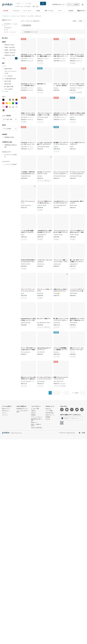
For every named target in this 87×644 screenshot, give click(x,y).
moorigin (40, 176)
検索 (43, 3)
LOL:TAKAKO (41, 352)
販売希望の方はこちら (59, 4)
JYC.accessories (25, 352)
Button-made (73, 205)
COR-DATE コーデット (27, 59)
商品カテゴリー (6, 409)
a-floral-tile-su (41, 264)
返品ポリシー (34, 422)
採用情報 (48, 417)
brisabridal (40, 293)
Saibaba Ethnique (26, 323)
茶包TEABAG (74, 293)
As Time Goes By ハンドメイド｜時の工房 (32, 381)
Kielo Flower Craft (58, 381)
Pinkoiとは (48, 409)
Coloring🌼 (57, 293)
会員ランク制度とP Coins (36, 425)
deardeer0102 (74, 264)
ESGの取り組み (50, 413)
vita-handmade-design (43, 147)
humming (56, 352)
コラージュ (5, 415)
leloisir (23, 235)
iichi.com (48, 419)
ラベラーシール (19, 7)
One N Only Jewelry (43, 117)
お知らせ (33, 413)
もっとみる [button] (5, 91)
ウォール (4, 413)
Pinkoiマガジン (6, 411)
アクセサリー (23, 16)
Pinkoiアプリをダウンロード (71, 418)
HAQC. (72, 147)
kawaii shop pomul (26, 205)
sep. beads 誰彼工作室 (60, 205)
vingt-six (39, 88)
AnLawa (56, 88)
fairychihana (57, 323)
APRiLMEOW (74, 323)
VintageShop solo (26, 176)
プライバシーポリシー (37, 417)
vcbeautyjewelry (42, 235)
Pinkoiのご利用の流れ (37, 428)
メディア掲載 (49, 411)
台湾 (34, 7)
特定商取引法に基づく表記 (37, 420)
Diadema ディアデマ (43, 59)
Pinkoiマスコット (50, 415)
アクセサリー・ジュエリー (9, 16)
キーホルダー (28, 7)
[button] (16, 58)
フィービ (72, 352)
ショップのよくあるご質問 (22, 411)
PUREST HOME (42, 205)
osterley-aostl (57, 264)
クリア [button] (4, 66)
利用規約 (33, 415)
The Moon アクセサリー (76, 88)
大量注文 (33, 411)
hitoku (22, 293)
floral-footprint (41, 381)
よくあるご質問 (35, 409)
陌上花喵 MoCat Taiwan (44, 323)
